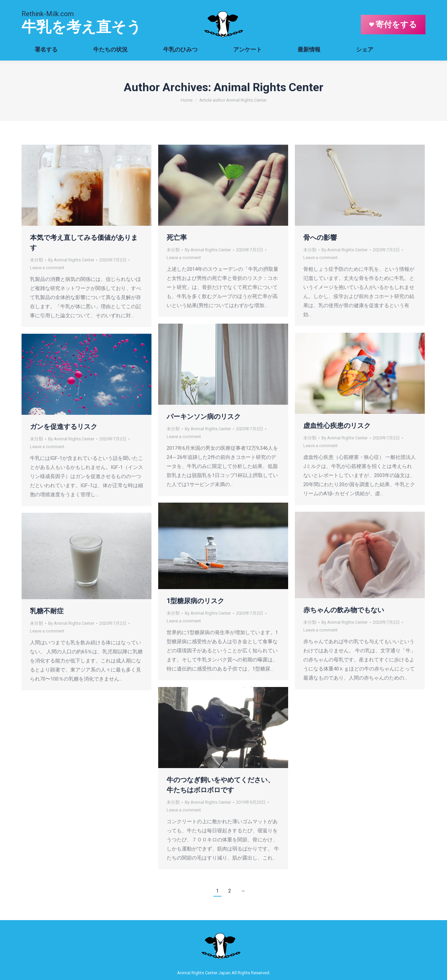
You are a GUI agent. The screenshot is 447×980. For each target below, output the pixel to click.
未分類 (37, 260)
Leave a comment (47, 268)
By (71, 260)
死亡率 (177, 238)
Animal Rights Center (269, 87)
